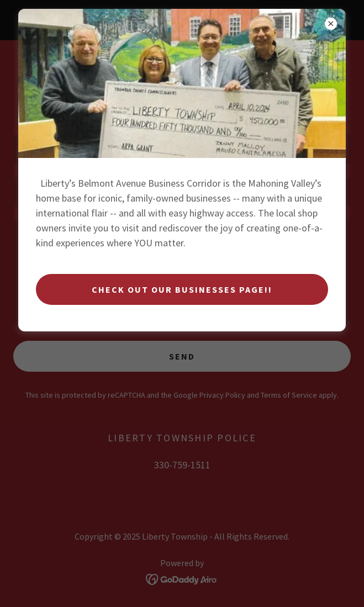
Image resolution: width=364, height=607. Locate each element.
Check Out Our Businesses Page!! (182, 289)
